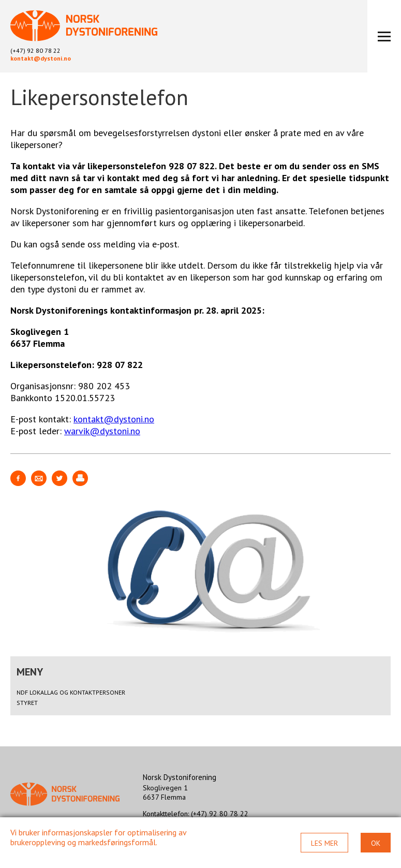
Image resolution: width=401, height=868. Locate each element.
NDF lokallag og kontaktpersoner (71, 692)
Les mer (324, 843)
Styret (27, 703)
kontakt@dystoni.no (41, 58)
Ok (376, 843)
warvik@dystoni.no (102, 431)
